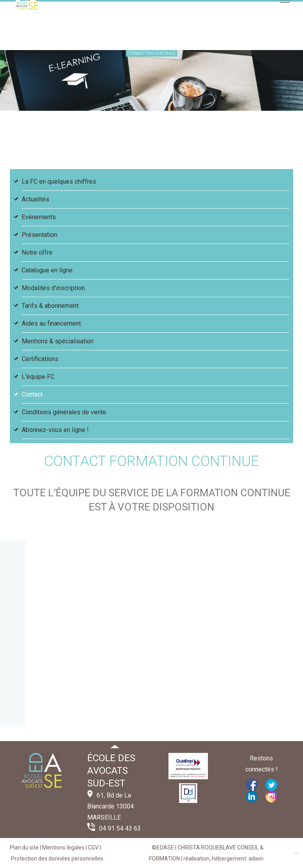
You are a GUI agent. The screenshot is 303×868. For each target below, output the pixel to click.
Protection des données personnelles (57, 859)
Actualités (36, 199)
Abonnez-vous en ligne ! (55, 430)
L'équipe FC (38, 377)
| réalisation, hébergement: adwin (222, 859)
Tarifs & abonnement (50, 306)
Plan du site (24, 848)
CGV (93, 848)
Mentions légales (63, 848)
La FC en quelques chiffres (59, 182)
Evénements (39, 217)
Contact (32, 394)
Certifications (40, 359)
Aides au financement (51, 323)
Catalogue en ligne (47, 270)
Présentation (39, 235)
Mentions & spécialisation (58, 341)
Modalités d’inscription (53, 288)
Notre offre (37, 252)
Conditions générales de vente (64, 412)
